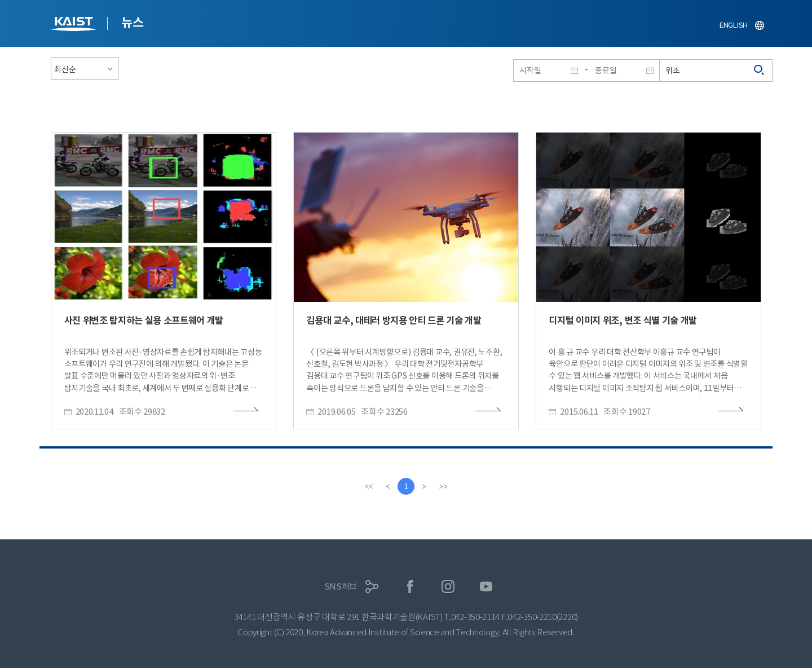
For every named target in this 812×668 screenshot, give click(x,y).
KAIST (75, 25)
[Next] (424, 486)
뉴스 (132, 23)
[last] (443, 486)
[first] (369, 486)
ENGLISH (734, 25)
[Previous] (388, 486)
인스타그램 (448, 586)
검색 (760, 71)
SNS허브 (341, 586)
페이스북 (410, 586)
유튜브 (486, 586)
